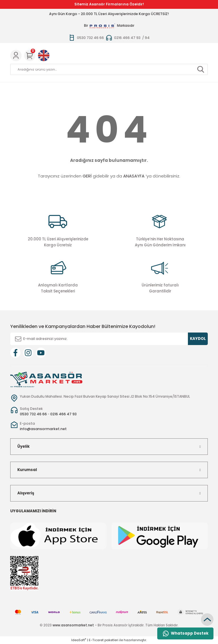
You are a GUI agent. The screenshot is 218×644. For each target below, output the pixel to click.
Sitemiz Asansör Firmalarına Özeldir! (109, 4)
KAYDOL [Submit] (198, 339)
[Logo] (46, 379)
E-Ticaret (96, 640)
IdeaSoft (79, 640)
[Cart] (30, 55)
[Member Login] (16, 55)
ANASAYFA (134, 176)
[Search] (109, 69)
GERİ (87, 176)
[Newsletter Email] (109, 339)
